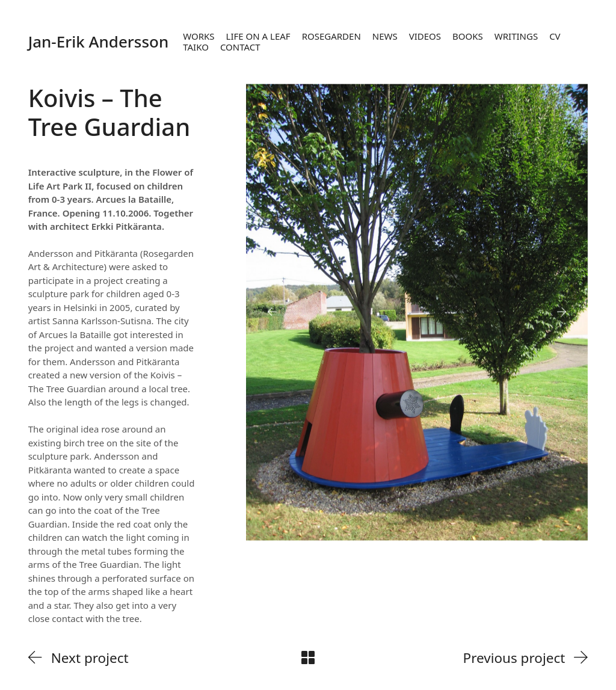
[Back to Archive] (308, 658)
